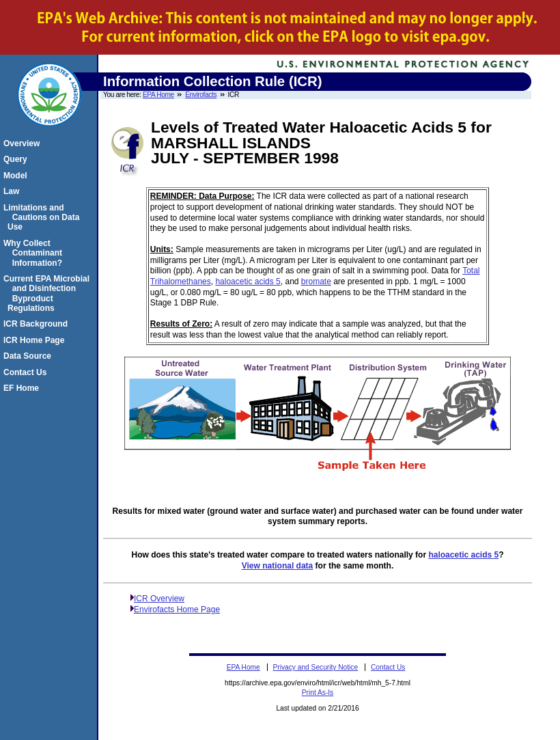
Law (13, 191)
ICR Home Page (36, 340)
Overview (24, 143)
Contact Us (27, 372)
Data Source (29, 356)
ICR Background (38, 324)
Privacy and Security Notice (316, 667)
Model (17, 176)
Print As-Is (318, 693)
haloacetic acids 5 (248, 282)
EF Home (23, 388)
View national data (277, 566)
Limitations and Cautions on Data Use (43, 218)
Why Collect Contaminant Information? (35, 253)
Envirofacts (201, 95)
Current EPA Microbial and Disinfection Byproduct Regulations (48, 293)
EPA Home (158, 95)
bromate (316, 282)
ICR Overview (159, 599)
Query (17, 159)
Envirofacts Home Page (177, 609)
